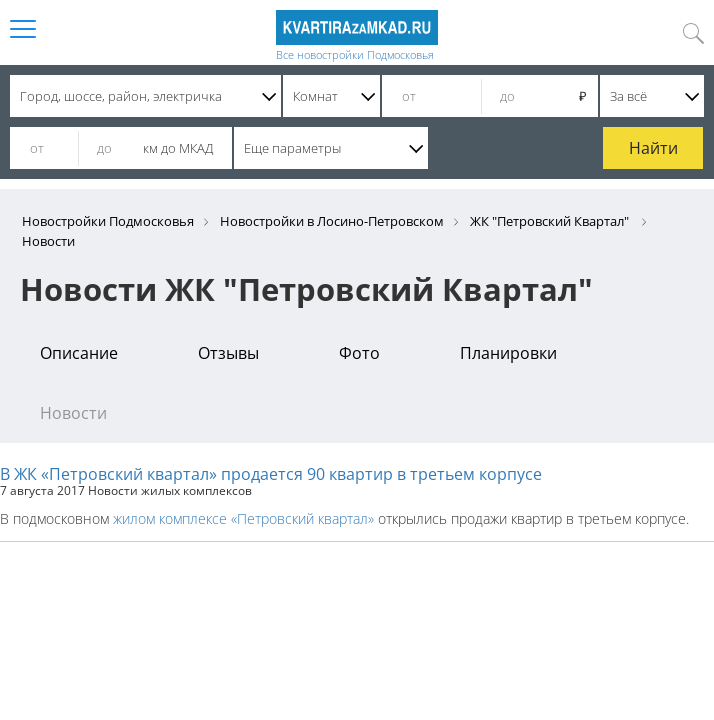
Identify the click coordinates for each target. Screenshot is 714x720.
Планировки (508, 353)
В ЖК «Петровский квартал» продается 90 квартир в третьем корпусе (271, 474)
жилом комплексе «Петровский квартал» (243, 518)
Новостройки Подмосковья (108, 221)
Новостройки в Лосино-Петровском (332, 221)
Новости (73, 413)
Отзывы (228, 353)
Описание (79, 353)
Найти (653, 148)
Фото (359, 353)
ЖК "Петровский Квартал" (551, 221)
